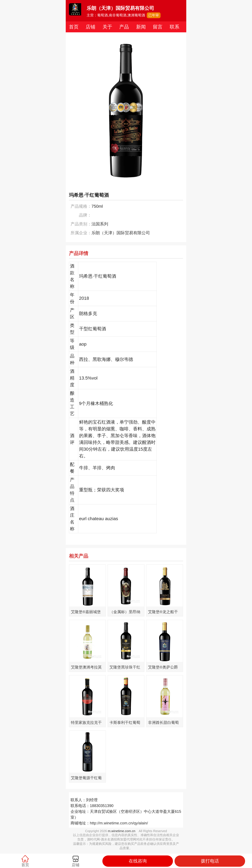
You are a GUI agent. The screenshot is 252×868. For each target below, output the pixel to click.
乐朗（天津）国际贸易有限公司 (121, 233)
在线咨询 (138, 861)
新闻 (141, 27)
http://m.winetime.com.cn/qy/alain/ (119, 823)
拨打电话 (210, 861)
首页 (74, 27)
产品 (124, 27)
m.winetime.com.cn (122, 831)
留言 (158, 27)
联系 (175, 27)
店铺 (90, 27)
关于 (107, 27)
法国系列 (100, 224)
